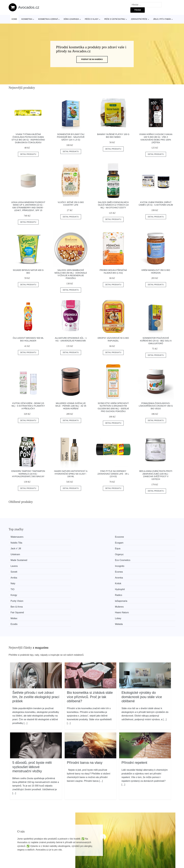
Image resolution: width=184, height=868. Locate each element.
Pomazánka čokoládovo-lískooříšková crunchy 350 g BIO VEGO (156, 406)
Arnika (101, 553)
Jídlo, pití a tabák (162, 19)
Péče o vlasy (92, 19)
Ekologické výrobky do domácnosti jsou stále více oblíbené (142, 647)
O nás (147, 845)
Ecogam (145, 537)
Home (14, 19)
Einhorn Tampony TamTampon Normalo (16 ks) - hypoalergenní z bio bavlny (28, 474)
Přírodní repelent (134, 713)
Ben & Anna (18, 569)
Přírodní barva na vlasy (85, 713)
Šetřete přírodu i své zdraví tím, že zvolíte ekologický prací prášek (36, 647)
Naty (15, 559)
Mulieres (59, 569)
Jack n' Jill (17, 542)
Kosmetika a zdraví (48, 19)
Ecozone (60, 537)
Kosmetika (27, 19)
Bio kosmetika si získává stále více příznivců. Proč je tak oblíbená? (90, 647)
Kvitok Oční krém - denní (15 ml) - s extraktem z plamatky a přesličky (28, 406)
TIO (100, 559)
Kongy (15, 564)
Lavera (101, 548)
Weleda (144, 575)
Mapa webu (83, 851)
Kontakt (147, 851)
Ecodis (101, 575)
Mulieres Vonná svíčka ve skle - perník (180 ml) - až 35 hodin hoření (71, 406)
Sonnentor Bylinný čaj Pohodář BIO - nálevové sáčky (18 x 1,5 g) (71, 137)
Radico (59, 564)
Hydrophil (145, 559)
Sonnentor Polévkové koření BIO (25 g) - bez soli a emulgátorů (156, 341)
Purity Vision (104, 564)
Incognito (145, 548)
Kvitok (58, 559)
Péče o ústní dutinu (115, 19)
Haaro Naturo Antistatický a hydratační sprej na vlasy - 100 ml (71, 474)
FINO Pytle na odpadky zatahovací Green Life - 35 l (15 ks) (113, 474)
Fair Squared (104, 569)
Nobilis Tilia (104, 537)
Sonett (16, 553)
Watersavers (19, 537)
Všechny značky (85, 838)
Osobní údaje (150, 838)
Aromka (145, 553)
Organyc (145, 542)
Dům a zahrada (71, 19)
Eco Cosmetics (63, 548)
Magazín (81, 845)
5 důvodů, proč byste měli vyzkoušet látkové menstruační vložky (32, 717)
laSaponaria (147, 564)
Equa (58, 542)
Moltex (16, 575)
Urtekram (102, 542)
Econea (59, 553)
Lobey (58, 575)
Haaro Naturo (147, 569)
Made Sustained (21, 548)
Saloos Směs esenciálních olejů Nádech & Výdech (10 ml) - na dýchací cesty (113, 205)
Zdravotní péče (139, 19)
